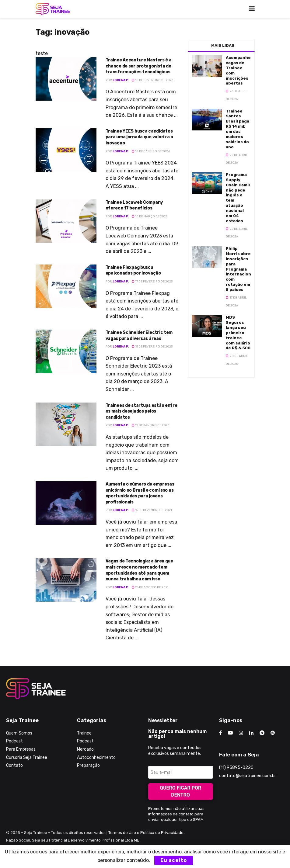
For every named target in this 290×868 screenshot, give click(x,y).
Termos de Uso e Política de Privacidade (146, 833)
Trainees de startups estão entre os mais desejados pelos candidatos (142, 411)
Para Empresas (21, 749)
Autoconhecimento (96, 757)
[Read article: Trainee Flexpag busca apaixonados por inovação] (66, 286)
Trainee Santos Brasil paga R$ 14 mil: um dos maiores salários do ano (238, 129)
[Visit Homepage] (53, 9)
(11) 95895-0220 (236, 768)
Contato (14, 765)
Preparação (88, 765)
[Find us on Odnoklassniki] (273, 733)
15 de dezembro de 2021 (152, 510)
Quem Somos (19, 733)
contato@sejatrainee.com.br (248, 776)
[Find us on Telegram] (262, 733)
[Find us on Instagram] (241, 733)
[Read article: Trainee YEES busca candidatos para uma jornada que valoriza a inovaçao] (66, 150)
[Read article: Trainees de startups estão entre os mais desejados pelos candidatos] (66, 424)
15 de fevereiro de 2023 (152, 347)
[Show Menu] (252, 9)
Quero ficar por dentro (180, 791)
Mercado (85, 749)
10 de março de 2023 (150, 216)
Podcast (14, 741)
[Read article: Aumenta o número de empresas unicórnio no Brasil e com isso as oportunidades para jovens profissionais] (66, 503)
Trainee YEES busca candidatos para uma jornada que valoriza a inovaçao (139, 137)
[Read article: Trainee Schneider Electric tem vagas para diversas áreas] (66, 351)
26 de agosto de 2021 (150, 587)
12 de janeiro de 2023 (150, 425)
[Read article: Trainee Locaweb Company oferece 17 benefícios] (66, 221)
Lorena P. (121, 80)
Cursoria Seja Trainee (27, 757)
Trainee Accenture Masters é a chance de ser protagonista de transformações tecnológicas (139, 66)
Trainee (84, 733)
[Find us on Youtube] (230, 733)
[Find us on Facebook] (220, 733)
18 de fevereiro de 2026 (152, 80)
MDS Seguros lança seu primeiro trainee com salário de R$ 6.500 (238, 333)
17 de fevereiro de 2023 (152, 282)
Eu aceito (174, 860)
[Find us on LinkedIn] (251, 733)
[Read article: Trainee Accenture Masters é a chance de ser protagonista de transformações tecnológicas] (66, 79)
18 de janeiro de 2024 (151, 151)
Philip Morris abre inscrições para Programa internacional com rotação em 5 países (240, 269)
